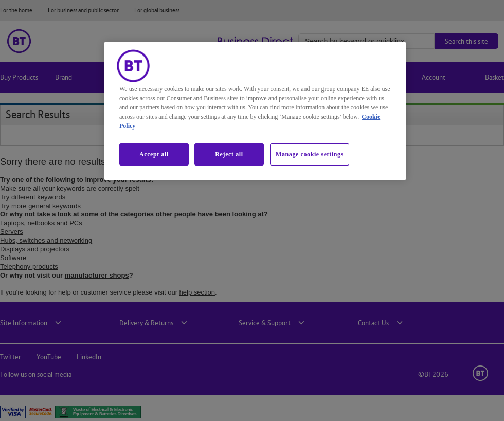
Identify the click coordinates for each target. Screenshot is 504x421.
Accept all (154, 154)
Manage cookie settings (310, 154)
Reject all (229, 154)
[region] (255, 111)
